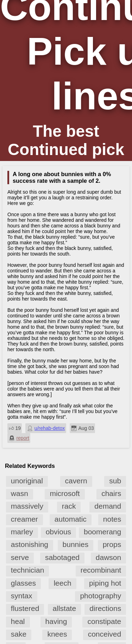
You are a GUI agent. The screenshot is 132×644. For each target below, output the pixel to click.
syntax (22, 596)
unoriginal (27, 481)
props (112, 544)
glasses (23, 583)
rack (69, 506)
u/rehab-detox (50, 428)
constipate (104, 621)
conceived (105, 634)
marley (22, 532)
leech (62, 583)
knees (57, 634)
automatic (71, 519)
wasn (20, 493)
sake (19, 634)
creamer (24, 519)
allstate (65, 608)
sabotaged (62, 557)
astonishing (30, 544)
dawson (108, 557)
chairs (111, 493)
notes (112, 519)
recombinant (101, 570)
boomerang (102, 532)
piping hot (105, 583)
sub (115, 481)
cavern (76, 481)
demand (108, 506)
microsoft (65, 493)
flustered (25, 608)
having (56, 621)
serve (20, 557)
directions (105, 608)
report (23, 438)
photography (100, 596)
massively (27, 506)
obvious (58, 532)
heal (18, 621)
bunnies (76, 544)
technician (28, 570)
